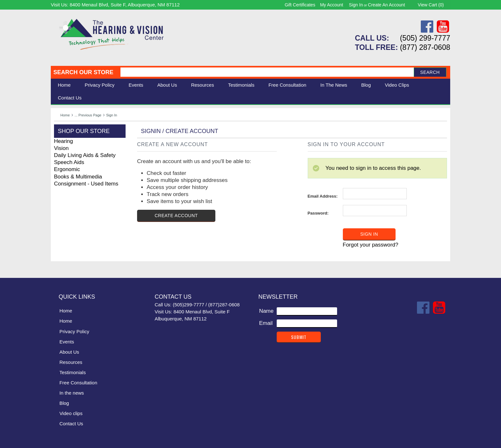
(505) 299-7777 (425, 38)
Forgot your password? (371, 245)
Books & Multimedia (78, 177)
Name (266, 311)
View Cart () (431, 5)
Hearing (64, 141)
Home (64, 85)
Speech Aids (69, 162)
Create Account (176, 216)
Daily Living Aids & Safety (85, 155)
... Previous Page (88, 115)
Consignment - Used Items (86, 184)
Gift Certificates (300, 5)
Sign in (356, 5)
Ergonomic (67, 169)
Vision (61, 148)
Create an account (387, 5)
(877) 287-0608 (425, 47)
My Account (332, 5)
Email (266, 323)
